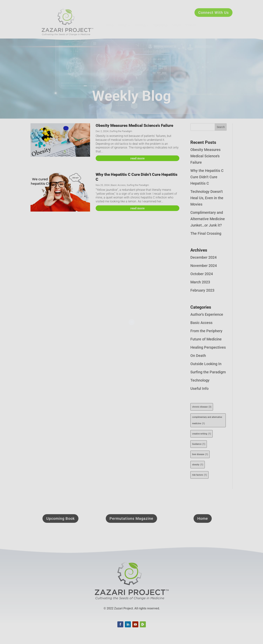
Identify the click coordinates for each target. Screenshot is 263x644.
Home (203, 518)
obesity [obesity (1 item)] (198, 465)
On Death (198, 356)
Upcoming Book (60, 518)
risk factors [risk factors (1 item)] (199, 475)
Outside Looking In (206, 364)
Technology (200, 380)
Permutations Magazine (131, 518)
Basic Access (118, 185)
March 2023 (200, 282)
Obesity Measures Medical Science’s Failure (134, 126)
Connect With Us (213, 13)
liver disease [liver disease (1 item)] (200, 454)
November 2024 (204, 266)
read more (137, 158)
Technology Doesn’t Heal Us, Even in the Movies (207, 198)
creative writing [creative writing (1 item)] (202, 434)
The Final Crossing (206, 233)
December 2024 (203, 257)
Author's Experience (207, 314)
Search (221, 127)
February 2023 (202, 290)
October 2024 (202, 274)
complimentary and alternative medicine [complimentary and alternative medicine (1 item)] (207, 421)
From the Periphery (206, 331)
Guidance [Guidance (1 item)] (199, 444)
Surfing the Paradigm (121, 131)
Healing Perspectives (208, 347)
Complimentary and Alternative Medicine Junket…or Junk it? (208, 219)
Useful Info (199, 388)
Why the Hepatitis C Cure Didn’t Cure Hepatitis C (207, 177)
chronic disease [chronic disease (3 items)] (202, 407)
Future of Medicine (206, 339)
